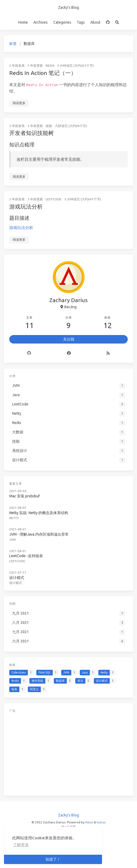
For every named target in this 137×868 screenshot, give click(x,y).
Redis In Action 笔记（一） (43, 73)
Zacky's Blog (68, 7)
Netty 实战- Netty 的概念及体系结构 (39, 513)
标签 (13, 44)
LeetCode (54, 199)
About (95, 22)
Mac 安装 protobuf (25, 496)
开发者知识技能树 (32, 133)
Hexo (89, 822)
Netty (14, 518)
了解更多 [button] (21, 845)
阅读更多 (19, 103)
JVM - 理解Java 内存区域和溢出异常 (39, 534)
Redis (50, 65)
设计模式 (17, 578)
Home (23, 22)
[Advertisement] (68, 753)
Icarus (101, 822)
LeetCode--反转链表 (26, 556)
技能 (49, 126)
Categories (62, 22)
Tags (81, 22)
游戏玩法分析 (26, 206)
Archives (41, 22)
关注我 (69, 339)
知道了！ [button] (53, 859)
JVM (12, 539)
